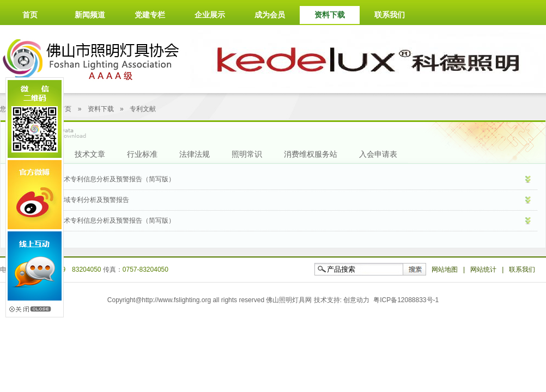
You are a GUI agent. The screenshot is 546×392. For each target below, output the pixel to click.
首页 (30, 15)
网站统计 (483, 269)
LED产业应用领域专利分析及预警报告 (74, 200)
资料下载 (330, 15)
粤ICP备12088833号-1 (406, 300)
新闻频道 (90, 15)
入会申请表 (378, 154)
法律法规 (195, 154)
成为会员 (270, 15)
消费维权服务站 (311, 154)
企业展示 (210, 15)
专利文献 (143, 109)
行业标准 (142, 154)
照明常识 (247, 154)
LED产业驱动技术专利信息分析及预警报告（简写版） (97, 220)
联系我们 (390, 15)
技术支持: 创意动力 (342, 300)
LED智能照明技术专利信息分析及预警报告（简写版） (97, 179)
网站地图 (445, 269)
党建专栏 (150, 15)
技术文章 (90, 154)
